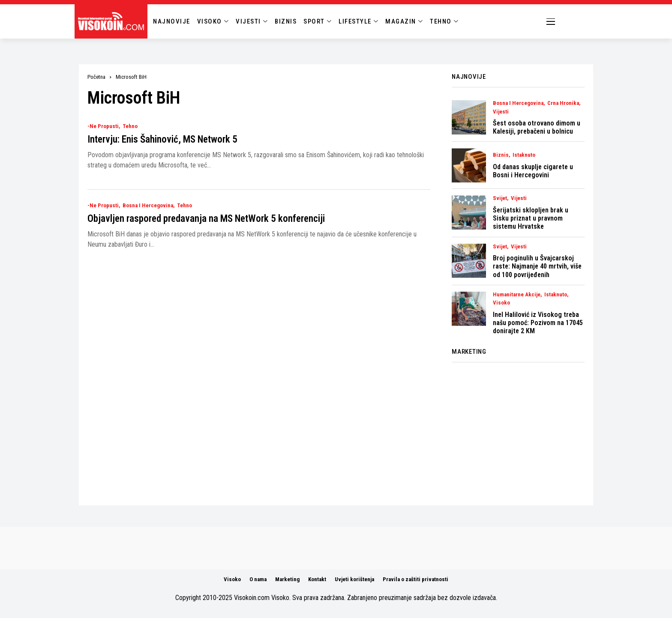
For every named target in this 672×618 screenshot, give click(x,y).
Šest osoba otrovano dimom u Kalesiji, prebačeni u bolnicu (537, 127)
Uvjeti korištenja (354, 579)
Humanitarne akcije (517, 295)
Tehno (130, 126)
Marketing (287, 579)
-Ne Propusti (103, 126)
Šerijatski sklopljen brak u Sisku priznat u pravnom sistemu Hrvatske (531, 218)
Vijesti (501, 112)
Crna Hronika (563, 103)
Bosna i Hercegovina (148, 206)
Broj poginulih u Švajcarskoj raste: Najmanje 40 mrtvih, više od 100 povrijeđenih (537, 266)
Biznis (501, 155)
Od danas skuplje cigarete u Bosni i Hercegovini (533, 171)
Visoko (501, 303)
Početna (96, 77)
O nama (258, 579)
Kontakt (317, 579)
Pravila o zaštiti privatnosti (415, 579)
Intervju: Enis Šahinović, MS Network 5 (162, 139)
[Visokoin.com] (112, 21)
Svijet (500, 198)
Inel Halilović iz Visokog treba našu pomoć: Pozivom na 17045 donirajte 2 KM (538, 323)
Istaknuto (524, 155)
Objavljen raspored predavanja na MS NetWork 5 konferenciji (206, 219)
